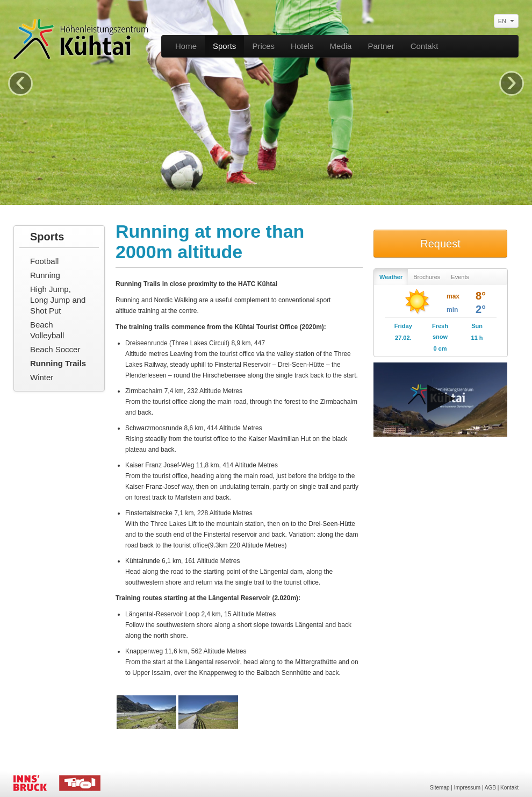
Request (440, 244)
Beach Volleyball (47, 330)
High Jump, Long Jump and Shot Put (58, 300)
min (452, 310)
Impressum (467, 788)
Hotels (302, 46)
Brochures (427, 277)
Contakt (425, 46)
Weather (391, 277)
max (453, 296)
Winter (42, 377)
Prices (263, 46)
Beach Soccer (55, 349)
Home (186, 46)
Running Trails (58, 363)
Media (341, 46)
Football (44, 261)
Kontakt (509, 788)
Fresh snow (440, 331)
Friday (403, 326)
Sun (477, 326)
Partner (381, 46)
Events (460, 277)
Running (45, 275)
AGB (490, 788)
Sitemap (440, 788)
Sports (224, 46)
